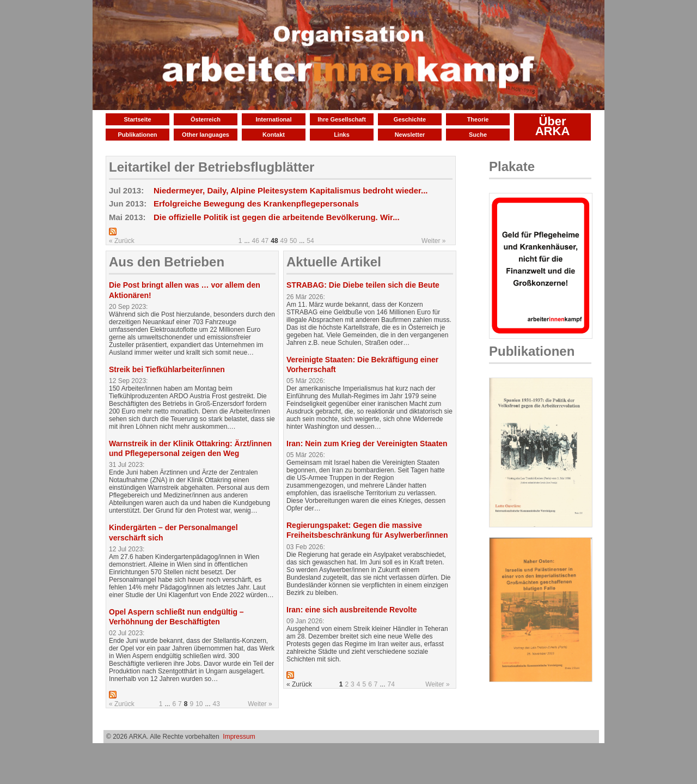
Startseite (137, 119)
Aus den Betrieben (167, 262)
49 (284, 241)
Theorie (478, 119)
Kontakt (274, 135)
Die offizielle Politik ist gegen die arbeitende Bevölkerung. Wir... (277, 217)
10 (199, 704)
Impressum (239, 737)
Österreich (206, 119)
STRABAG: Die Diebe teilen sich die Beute (363, 285)
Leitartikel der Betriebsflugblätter (212, 167)
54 (310, 241)
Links (342, 135)
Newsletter (410, 135)
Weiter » (433, 241)
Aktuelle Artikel (334, 262)
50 (293, 241)
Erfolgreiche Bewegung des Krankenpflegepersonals (256, 203)
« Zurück (122, 241)
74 (391, 684)
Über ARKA (553, 126)
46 (256, 241)
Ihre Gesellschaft (342, 119)
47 (265, 241)
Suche (478, 135)
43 (216, 704)
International (273, 119)
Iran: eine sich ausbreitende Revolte (352, 610)
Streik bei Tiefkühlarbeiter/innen (167, 369)
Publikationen (137, 135)
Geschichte (410, 119)
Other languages (206, 135)
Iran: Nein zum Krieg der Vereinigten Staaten (367, 443)
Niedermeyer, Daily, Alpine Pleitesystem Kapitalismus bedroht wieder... (291, 190)
